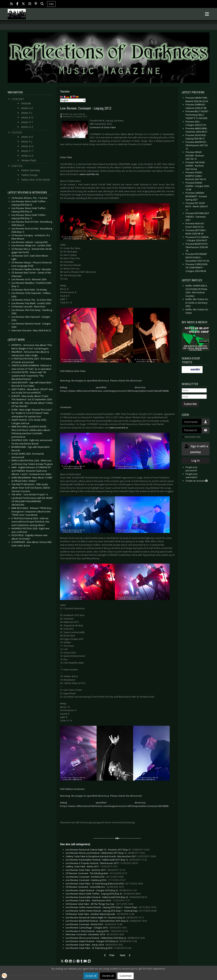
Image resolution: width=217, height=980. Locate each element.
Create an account (197, 481)
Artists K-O (27, 117)
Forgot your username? (192, 476)
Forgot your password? (192, 469)
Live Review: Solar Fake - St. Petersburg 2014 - (98, 948)
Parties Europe (29, 175)
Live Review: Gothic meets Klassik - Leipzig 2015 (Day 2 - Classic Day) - (111, 907)
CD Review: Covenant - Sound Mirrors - (95, 887)
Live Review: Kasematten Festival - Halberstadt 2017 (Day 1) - (106, 860)
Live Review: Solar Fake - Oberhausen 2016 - (98, 900)
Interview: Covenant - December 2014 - (95, 934)
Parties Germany (31, 170)
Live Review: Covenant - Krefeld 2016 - (94, 877)
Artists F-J (27, 113)
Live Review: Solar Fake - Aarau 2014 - (94, 945)
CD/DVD (17, 132)
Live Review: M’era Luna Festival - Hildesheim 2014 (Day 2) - (105, 938)
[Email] (194, 397)
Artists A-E (27, 108)
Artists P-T (27, 122)
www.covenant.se (119, 428)
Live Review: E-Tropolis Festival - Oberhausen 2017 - (102, 863)
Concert (18, 99)
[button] (62, 961)
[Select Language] (73, 100)
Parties (17, 166)
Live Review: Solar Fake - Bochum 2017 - (95, 870)
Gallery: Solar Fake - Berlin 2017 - (92, 866)
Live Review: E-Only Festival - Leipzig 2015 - (97, 931)
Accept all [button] (91, 976)
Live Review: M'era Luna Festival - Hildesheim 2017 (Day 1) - (105, 853)
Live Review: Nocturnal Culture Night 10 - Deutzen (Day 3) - (105, 917)
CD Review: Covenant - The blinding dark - (96, 873)
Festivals (26, 103)
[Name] (194, 390)
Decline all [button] (108, 976)
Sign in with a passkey (196, 449)
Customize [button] (126, 976)
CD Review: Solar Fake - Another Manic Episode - (100, 914)
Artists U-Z (27, 127)
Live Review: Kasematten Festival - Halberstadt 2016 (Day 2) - (106, 897)
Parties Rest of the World (35, 180)
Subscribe (190, 404)
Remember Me (193, 437)
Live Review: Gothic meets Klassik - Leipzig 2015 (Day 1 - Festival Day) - (111, 911)
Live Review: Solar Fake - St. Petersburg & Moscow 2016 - (104, 884)
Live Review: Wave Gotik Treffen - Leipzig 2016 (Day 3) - (103, 894)
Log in (196, 460)
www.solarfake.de (89, 174)
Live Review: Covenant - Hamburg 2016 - (95, 880)
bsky (51, 4)
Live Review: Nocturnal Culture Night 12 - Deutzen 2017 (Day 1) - (107, 850)
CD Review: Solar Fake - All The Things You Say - (99, 904)
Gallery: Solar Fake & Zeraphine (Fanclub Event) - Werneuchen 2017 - (111, 856)
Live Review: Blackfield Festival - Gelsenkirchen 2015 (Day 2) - (106, 921)
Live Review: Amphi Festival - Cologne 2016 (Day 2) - (101, 890)
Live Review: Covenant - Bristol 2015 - (94, 924)
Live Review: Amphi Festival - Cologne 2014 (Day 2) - (101, 941)
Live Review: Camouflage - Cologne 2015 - (96, 928)
